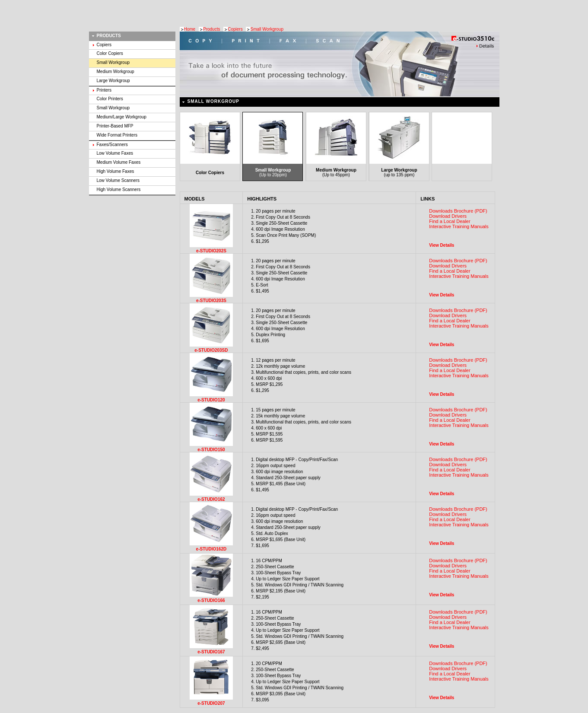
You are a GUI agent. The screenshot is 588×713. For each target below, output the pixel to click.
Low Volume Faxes (115, 153)
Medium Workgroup (116, 72)
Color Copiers (110, 53)
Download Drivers (448, 216)
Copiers (235, 29)
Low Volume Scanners (118, 180)
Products (211, 29)
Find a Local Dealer (450, 221)
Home (190, 29)
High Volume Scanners (119, 189)
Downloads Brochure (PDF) (458, 211)
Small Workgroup (267, 29)
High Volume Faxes (116, 171)
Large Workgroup (113, 81)
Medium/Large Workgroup (122, 117)
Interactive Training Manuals (459, 226)
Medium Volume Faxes (119, 162)
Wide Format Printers (117, 135)
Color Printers (110, 99)
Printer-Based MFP (115, 126)
